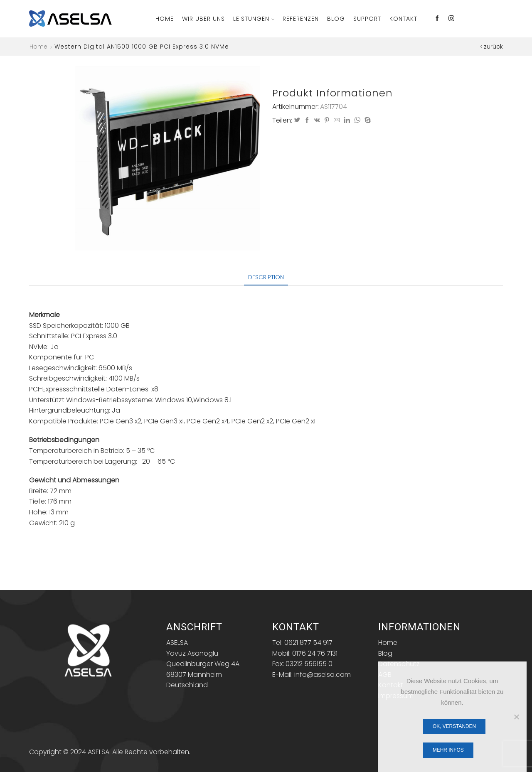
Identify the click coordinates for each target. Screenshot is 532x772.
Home (165, 19)
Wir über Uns (203, 19)
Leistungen (254, 19)
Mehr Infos (448, 750)
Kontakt (403, 19)
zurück (493, 47)
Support (367, 19)
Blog (336, 19)
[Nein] (516, 717)
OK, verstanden (454, 726)
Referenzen (301, 19)
